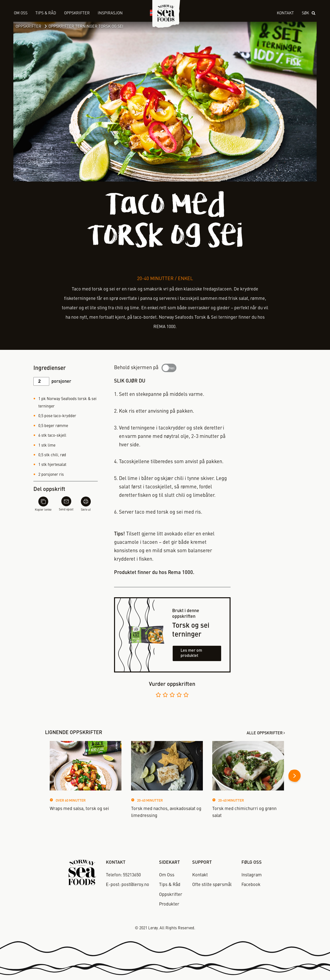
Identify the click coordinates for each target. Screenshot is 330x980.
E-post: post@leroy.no (128, 885)
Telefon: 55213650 (123, 875)
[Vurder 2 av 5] (165, 696)
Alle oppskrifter (265, 733)
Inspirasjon (110, 13)
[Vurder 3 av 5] (172, 696)
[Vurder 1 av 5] (158, 696)
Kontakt (285, 13)
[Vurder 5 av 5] (186, 696)
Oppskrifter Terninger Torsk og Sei (86, 27)
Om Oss (21, 13)
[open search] (309, 13)
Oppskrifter (28, 27)
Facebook (251, 885)
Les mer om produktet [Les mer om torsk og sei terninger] (191, 653)
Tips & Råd (46, 13)
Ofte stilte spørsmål (212, 885)
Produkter (169, 904)
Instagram (252, 875)
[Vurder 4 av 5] (179, 696)
